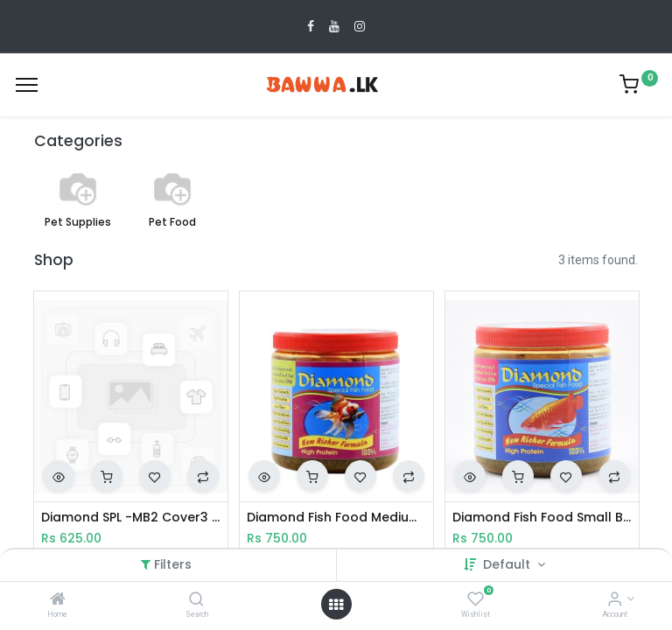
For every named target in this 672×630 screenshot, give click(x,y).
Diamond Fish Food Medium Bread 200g (336, 518)
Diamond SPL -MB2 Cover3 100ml (131, 518)
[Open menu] (336, 605)
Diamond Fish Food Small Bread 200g (542, 518)
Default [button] (508, 564)
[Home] (58, 600)
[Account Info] (615, 600)
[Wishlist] (476, 600)
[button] (59, 476)
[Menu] (27, 85)
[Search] (196, 600)
